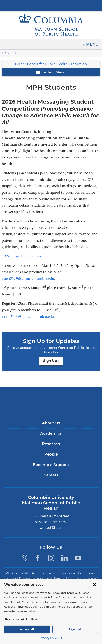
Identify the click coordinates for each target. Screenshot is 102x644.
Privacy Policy (51, 638)
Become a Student (51, 465)
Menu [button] (93, 43)
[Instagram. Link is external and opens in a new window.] (51, 552)
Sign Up (53, 362)
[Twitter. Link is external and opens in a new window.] (24, 552)
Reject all (75, 629)
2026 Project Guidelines (22, 256)
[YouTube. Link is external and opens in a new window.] (78, 552)
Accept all (27, 629)
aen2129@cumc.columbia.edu (29, 279)
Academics (51, 433)
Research (10, 53)
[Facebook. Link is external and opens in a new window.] (38, 552)
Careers (51, 475)
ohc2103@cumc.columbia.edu (29, 317)
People (51, 454)
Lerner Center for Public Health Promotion (51, 64)
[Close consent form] (94, 589)
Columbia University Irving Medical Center (51, 5)
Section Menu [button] (51, 72)
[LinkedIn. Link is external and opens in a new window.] (65, 552)
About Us (51, 423)
